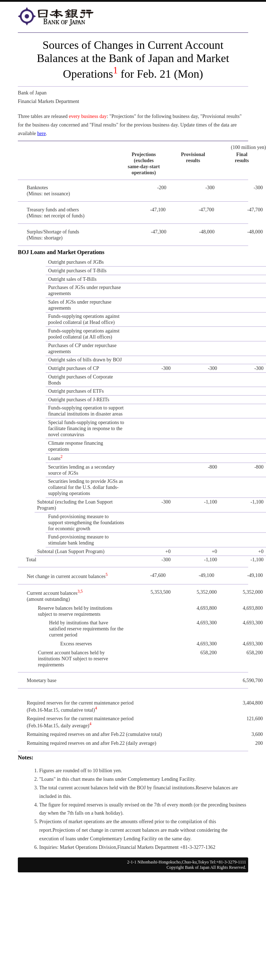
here (41, 133)
